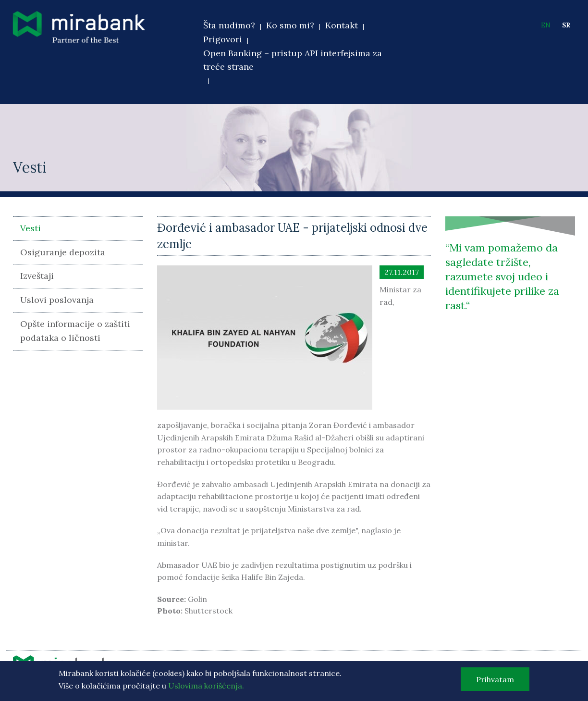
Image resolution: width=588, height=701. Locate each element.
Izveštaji (37, 276)
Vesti (31, 228)
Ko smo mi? (290, 25)
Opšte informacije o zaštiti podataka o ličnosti (75, 331)
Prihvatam (495, 682)
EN (546, 25)
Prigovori (223, 39)
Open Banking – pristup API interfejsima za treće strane (293, 60)
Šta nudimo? (229, 25)
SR (566, 25)
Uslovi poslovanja (57, 300)
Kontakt (342, 25)
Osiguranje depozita (63, 252)
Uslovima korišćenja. (206, 688)
